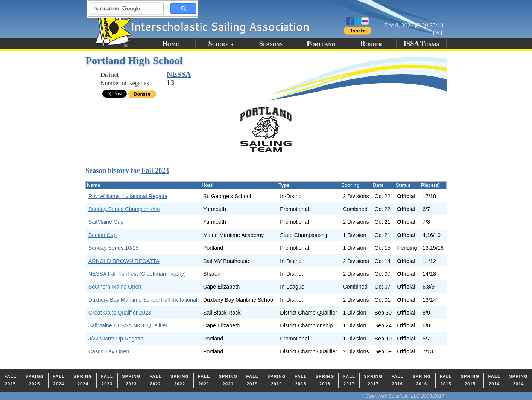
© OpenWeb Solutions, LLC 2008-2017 (403, 396)
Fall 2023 (155, 170)
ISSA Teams (421, 44)
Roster (371, 44)
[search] (125, 9)
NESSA (179, 74)
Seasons (271, 44)
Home (170, 44)
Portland (321, 44)
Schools (221, 44)
